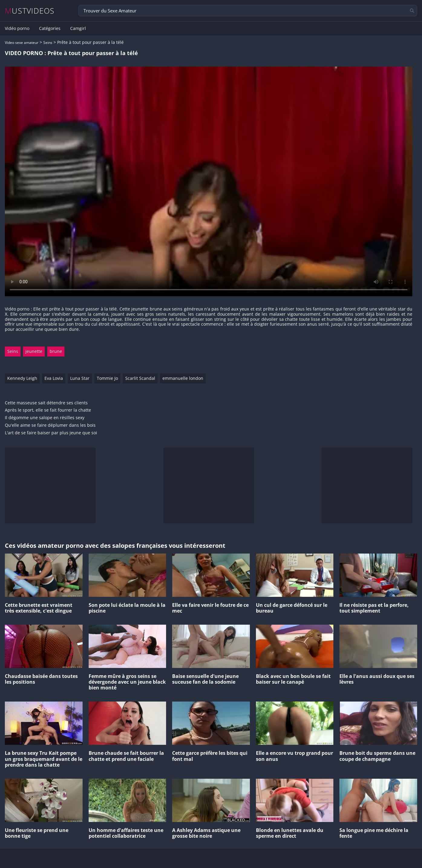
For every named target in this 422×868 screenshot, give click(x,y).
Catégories (50, 28)
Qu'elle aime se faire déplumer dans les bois (50, 425)
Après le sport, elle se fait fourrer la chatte (48, 410)
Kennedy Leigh (22, 378)
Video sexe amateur (22, 43)
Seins (48, 43)
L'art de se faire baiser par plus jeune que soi (51, 433)
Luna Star (80, 378)
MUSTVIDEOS (30, 11)
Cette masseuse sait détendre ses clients (46, 403)
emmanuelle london (183, 378)
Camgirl (78, 28)
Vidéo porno (17, 28)
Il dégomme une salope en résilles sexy (45, 418)
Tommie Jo (107, 378)
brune (56, 351)
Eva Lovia (54, 378)
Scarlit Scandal (140, 378)
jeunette (34, 351)
